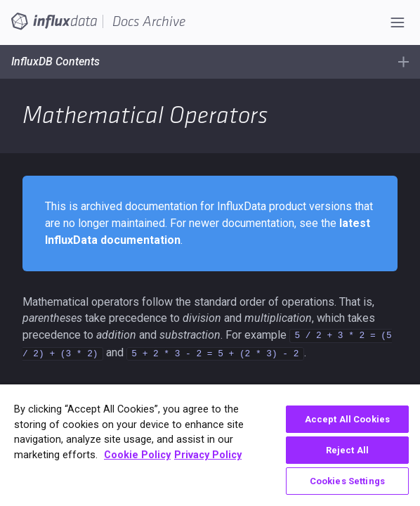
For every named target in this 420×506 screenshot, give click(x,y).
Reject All (347, 450)
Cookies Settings (347, 481)
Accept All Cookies (347, 419)
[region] (210, 445)
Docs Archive (149, 22)
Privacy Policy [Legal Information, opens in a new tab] (208, 455)
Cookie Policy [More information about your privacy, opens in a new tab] (137, 455)
